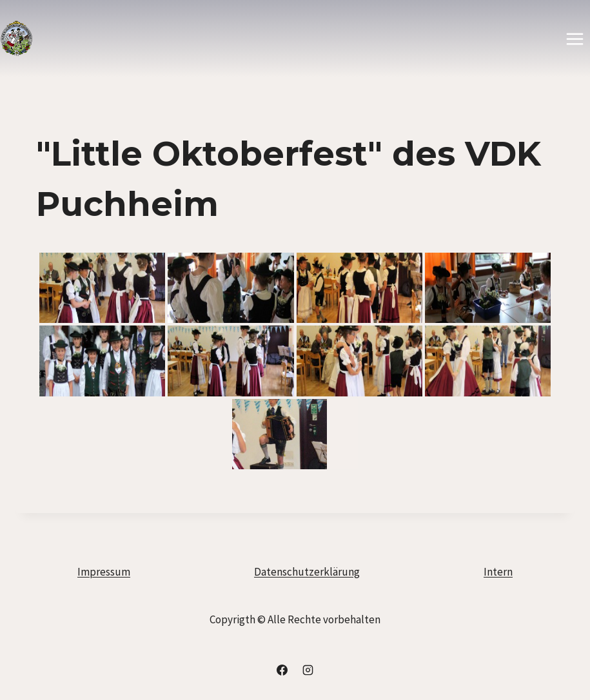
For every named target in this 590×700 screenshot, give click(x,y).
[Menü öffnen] (575, 39)
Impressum (104, 572)
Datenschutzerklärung (307, 572)
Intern (498, 572)
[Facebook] (282, 670)
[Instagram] (308, 670)
